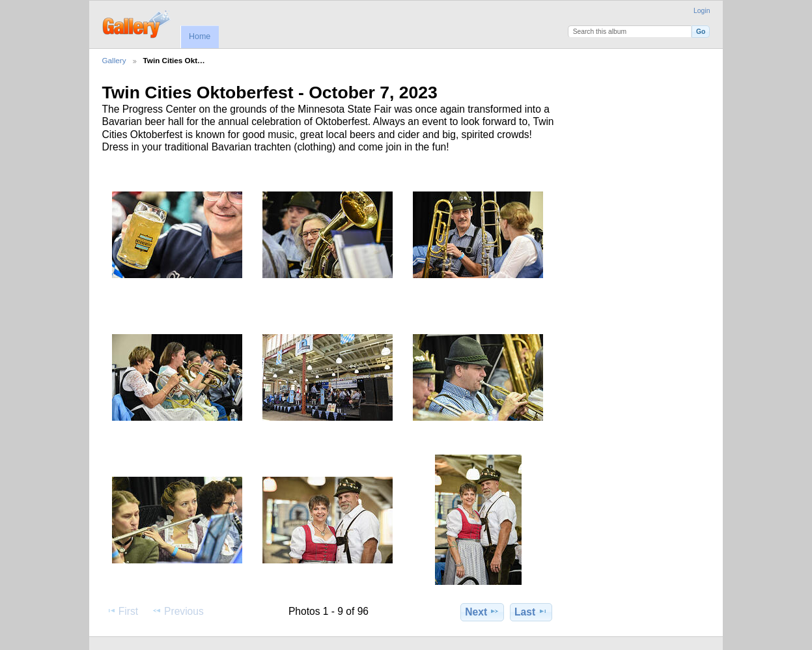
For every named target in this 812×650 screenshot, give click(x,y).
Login (702, 11)
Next (482, 612)
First (122, 611)
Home (200, 36)
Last (531, 612)
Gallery (114, 60)
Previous (178, 611)
